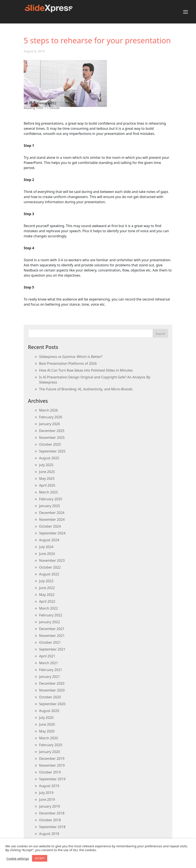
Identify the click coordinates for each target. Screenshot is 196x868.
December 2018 (52, 813)
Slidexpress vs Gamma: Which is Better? (71, 357)
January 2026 (50, 424)
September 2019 (52, 779)
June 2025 (47, 472)
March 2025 (48, 492)
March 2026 (48, 410)
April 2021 (47, 656)
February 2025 (51, 499)
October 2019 (50, 772)
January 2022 (50, 622)
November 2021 (52, 636)
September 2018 (52, 827)
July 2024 (46, 547)
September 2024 (52, 533)
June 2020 (47, 724)
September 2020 (52, 704)
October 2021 (50, 642)
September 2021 (52, 649)
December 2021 (52, 629)
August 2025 (49, 458)
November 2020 (52, 690)
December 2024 (52, 513)
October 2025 (50, 444)
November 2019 (52, 765)
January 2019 (50, 806)
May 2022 (47, 595)
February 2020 (51, 745)
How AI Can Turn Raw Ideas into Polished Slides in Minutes (86, 370)
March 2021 (48, 663)
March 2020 (48, 738)
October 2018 (50, 820)
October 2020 (50, 697)
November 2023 (52, 560)
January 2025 (50, 506)
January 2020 (50, 752)
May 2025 (47, 478)
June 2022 (47, 588)
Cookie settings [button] (18, 858)
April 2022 (47, 601)
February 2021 (51, 670)
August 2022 (49, 574)
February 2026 (51, 417)
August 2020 (49, 711)
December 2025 (52, 431)
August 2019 (49, 786)
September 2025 (52, 451)
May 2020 (47, 731)
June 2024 (47, 554)
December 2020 (52, 683)
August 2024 (49, 540)
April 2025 (47, 485)
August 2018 (49, 834)
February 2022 (51, 615)
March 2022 (48, 608)
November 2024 (52, 519)
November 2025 (52, 438)
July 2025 (46, 465)
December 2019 (52, 759)
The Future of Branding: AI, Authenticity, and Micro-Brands (86, 389)
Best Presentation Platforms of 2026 (68, 363)
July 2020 (46, 718)
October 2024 (50, 526)
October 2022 (50, 567)
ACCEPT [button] (40, 858)
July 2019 (46, 793)
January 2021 (50, 677)
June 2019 (47, 799)
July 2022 (46, 581)
